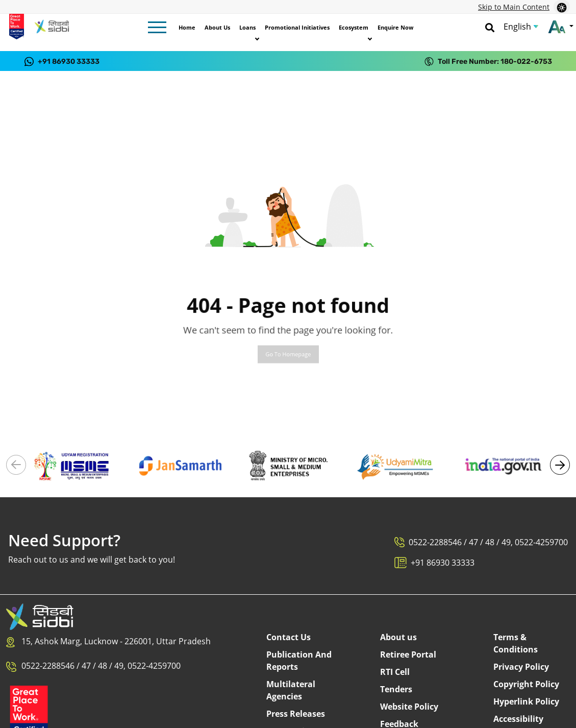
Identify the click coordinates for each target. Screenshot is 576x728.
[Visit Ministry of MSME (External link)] (288, 465)
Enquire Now (395, 27)
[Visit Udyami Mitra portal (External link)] (396, 465)
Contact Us (289, 637)
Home (187, 27)
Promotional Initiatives (297, 27)
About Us (217, 27)
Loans (247, 27)
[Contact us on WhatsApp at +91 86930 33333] (62, 61)
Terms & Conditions (516, 643)
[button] (560, 465)
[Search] (490, 27)
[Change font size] (561, 27)
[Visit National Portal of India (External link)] (503, 465)
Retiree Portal (408, 654)
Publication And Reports (299, 661)
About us (398, 637)
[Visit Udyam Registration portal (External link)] (73, 465)
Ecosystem (354, 27)
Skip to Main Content (514, 7)
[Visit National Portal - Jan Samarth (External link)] (180, 465)
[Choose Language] (521, 27)
